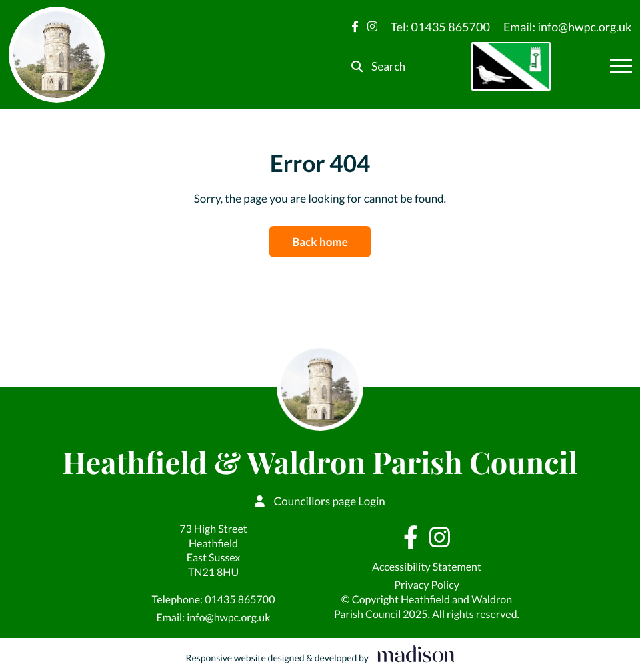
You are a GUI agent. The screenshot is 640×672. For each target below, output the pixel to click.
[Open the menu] (621, 66)
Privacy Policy (427, 585)
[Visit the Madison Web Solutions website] (320, 655)
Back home (320, 242)
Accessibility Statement (427, 567)
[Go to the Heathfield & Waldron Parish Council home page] (57, 55)
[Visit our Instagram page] (372, 26)
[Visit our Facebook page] (355, 26)
